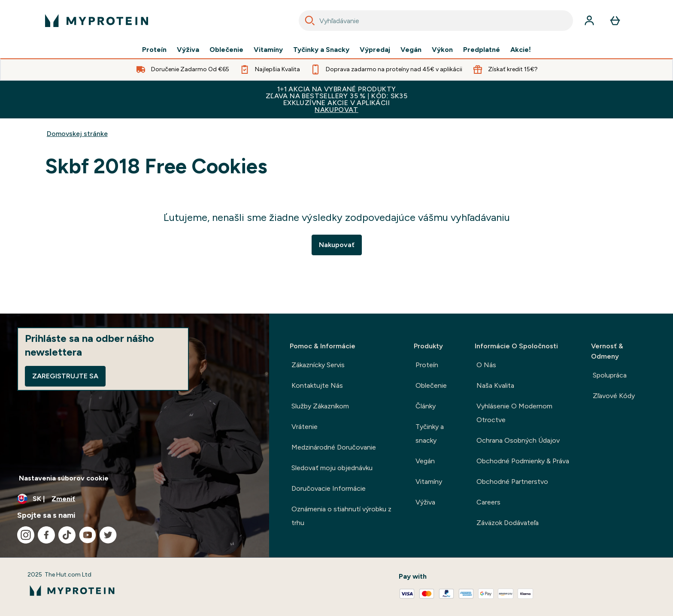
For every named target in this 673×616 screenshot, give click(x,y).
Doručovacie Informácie (329, 488)
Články (426, 406)
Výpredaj (375, 50)
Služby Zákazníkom (320, 406)
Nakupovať (337, 245)
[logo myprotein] (97, 21)
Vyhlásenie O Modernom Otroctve (514, 413)
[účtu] (589, 21)
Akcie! (521, 50)
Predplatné (482, 50)
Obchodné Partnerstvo (512, 482)
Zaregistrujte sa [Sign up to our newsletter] (65, 376)
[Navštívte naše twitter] (108, 535)
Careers (488, 502)
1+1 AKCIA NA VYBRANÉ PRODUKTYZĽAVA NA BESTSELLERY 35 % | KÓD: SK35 (336, 99)
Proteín (154, 50)
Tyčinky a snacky (430, 433)
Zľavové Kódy (614, 396)
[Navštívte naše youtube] (88, 535)
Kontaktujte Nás (317, 385)
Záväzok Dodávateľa (508, 523)
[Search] (310, 21)
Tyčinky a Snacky (321, 50)
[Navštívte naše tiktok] (67, 535)
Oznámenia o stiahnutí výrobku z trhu (341, 516)
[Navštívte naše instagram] (26, 535)
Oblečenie (226, 50)
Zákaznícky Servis (318, 365)
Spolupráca (610, 375)
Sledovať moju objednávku (332, 468)
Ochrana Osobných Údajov (518, 440)
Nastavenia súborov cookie (64, 478)
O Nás (486, 365)
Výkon (442, 50)
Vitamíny (268, 50)
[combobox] (436, 21)
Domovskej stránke (77, 134)
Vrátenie (305, 427)
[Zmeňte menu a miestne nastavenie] (135, 499)
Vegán (411, 50)
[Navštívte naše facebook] (46, 535)
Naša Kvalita (495, 385)
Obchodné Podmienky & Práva (523, 461)
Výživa (188, 50)
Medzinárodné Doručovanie (334, 447)
